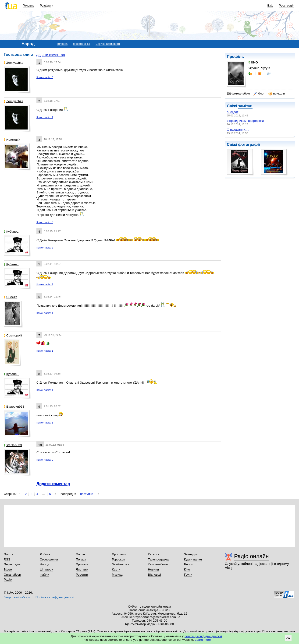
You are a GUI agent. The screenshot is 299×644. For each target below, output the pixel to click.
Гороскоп (118, 559)
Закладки (191, 554)
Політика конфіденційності (55, 597)
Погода (81, 559)
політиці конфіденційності (203, 636)
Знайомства (121, 564)
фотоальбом (238, 94)
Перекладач (12, 564)
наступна (87, 494)
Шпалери (46, 569)
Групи (188, 575)
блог (259, 94)
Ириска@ (12, 140)
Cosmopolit (13, 335)
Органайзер (12, 575)
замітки (245, 106)
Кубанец (11, 232)
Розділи (45, 5)
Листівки (82, 569)
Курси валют (193, 559)
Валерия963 (14, 407)
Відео (8, 569)
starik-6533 (13, 445)
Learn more (203, 640)
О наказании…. (238, 130)
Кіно (187, 569)
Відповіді (154, 575)
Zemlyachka (13, 63)
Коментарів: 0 (45, 77)
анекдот (233, 112)
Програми (119, 554)
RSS (7, 559)
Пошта (9, 554)
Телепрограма (158, 559)
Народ (44, 564)
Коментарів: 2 (45, 248)
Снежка (11, 297)
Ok (288, 638)
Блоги (188, 564)
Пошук (81, 554)
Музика (117, 575)
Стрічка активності (108, 44)
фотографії (249, 145)
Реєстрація (287, 5)
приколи (277, 94)
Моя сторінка (82, 44)
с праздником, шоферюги (245, 121)
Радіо (8, 579)
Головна (29, 5)
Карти (116, 569)
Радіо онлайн (251, 556)
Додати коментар (50, 55)
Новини (153, 569)
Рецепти (82, 575)
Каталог (154, 554)
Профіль (235, 57)
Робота (45, 554)
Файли (44, 575)
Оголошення (49, 559)
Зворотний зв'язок (17, 597)
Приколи (82, 564)
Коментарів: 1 (45, 117)
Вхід (271, 5)
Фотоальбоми (158, 564)
